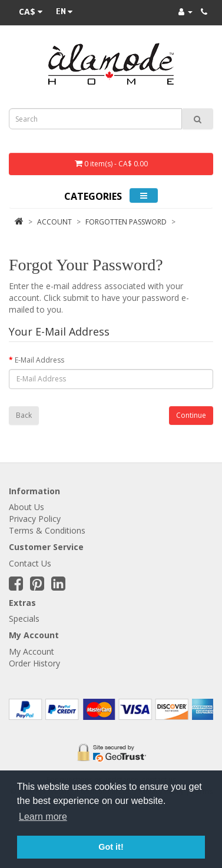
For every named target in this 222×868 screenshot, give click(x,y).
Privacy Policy (35, 519)
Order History (34, 663)
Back (24, 415)
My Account (32, 651)
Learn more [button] (43, 817)
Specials (24, 619)
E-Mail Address (39, 360)
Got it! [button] (111, 847)
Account (54, 222)
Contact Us (30, 563)
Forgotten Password (126, 222)
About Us (26, 507)
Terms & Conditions (47, 530)
